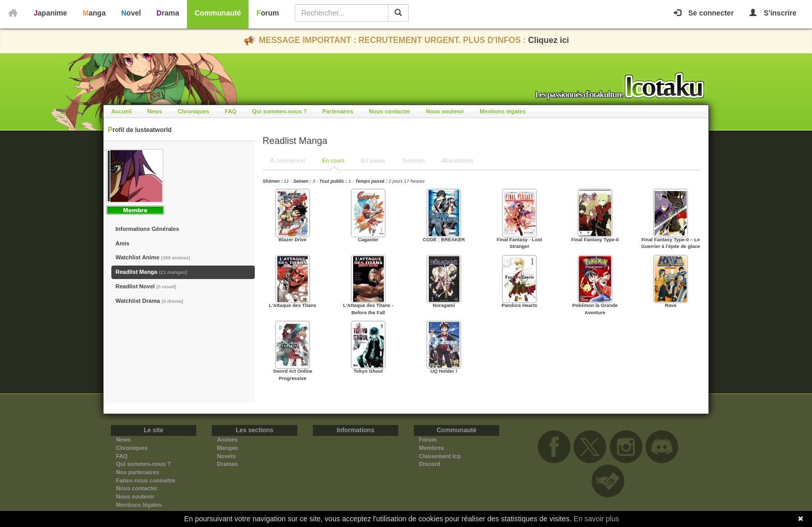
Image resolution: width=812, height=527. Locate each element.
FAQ (231, 111)
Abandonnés (457, 160)
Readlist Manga (151, 272)
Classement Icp (440, 456)
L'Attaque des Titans (292, 305)
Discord (430, 464)
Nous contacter (389, 111)
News (155, 111)
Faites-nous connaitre (146, 480)
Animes (227, 440)
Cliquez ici (549, 40)
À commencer (288, 160)
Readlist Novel (146, 286)
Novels (226, 456)
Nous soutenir (445, 111)
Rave (671, 305)
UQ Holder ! (444, 371)
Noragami (444, 305)
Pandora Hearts (519, 305)
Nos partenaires (137, 472)
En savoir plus (597, 519)
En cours (333, 160)
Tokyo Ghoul (368, 371)
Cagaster (368, 240)
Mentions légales (503, 111)
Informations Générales (147, 229)
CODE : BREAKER (444, 240)
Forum (268, 13)
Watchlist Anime (153, 257)
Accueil (121, 111)
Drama (168, 13)
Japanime (50, 13)
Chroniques (193, 111)
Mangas (228, 448)
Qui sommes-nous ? (280, 111)
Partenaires (338, 111)
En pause (373, 160)
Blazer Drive (293, 240)
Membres (431, 448)
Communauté (218, 13)
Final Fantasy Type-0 (595, 240)
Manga (94, 13)
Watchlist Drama (149, 301)
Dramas (227, 464)
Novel (131, 13)
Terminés (414, 160)
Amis (122, 243)
